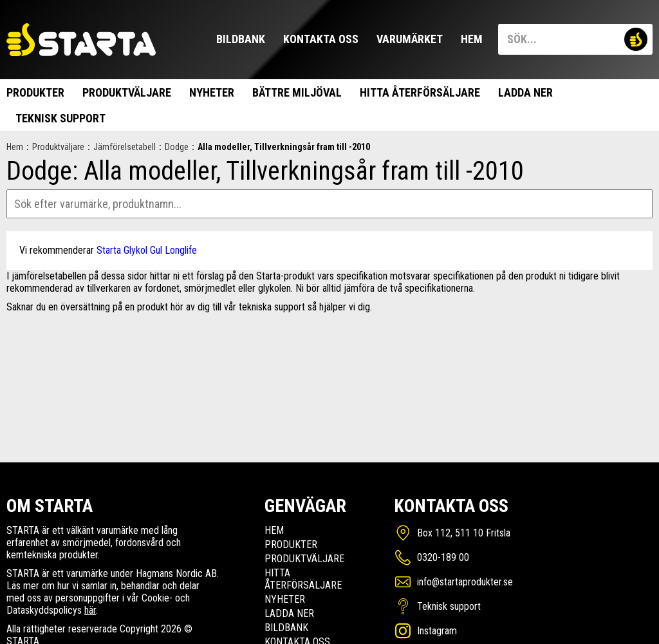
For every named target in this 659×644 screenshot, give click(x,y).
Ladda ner (525, 92)
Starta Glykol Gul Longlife (147, 250)
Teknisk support (60, 118)
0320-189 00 (443, 557)
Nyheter (212, 92)
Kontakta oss (321, 39)
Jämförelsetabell (125, 147)
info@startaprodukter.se (465, 582)
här (90, 610)
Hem (472, 39)
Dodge (177, 147)
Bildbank (241, 39)
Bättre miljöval (297, 92)
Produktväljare (127, 92)
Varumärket (410, 39)
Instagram (437, 631)
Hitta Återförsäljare (420, 92)
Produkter (35, 92)
